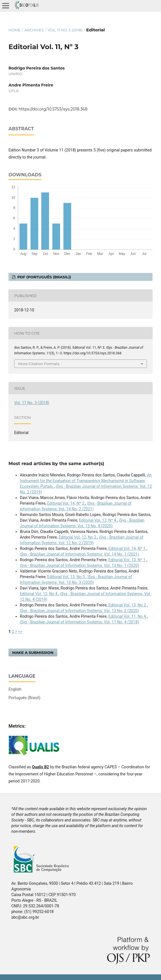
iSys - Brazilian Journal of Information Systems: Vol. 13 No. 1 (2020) (80, 565)
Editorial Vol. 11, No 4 (128, 616)
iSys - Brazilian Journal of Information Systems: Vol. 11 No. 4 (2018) (80, 622)
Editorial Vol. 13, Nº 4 (98, 520)
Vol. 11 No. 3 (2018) (65, 30)
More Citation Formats (39, 364)
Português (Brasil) (24, 698)
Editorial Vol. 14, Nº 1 (127, 548)
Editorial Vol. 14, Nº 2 (66, 503)
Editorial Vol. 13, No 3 (67, 577)
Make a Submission (33, 652)
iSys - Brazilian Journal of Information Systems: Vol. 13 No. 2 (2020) (80, 611)
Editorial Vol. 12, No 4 (39, 594)
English (15, 689)
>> (20, 632)
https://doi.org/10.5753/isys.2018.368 (53, 109)
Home (15, 30)
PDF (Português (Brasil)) (44, 277)
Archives (34, 30)
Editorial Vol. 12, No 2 (78, 537)
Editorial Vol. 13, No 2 (128, 605)
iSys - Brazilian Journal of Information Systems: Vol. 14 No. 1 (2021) (80, 554)
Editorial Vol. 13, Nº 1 (127, 560)
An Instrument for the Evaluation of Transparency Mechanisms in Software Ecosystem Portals (86, 481)
